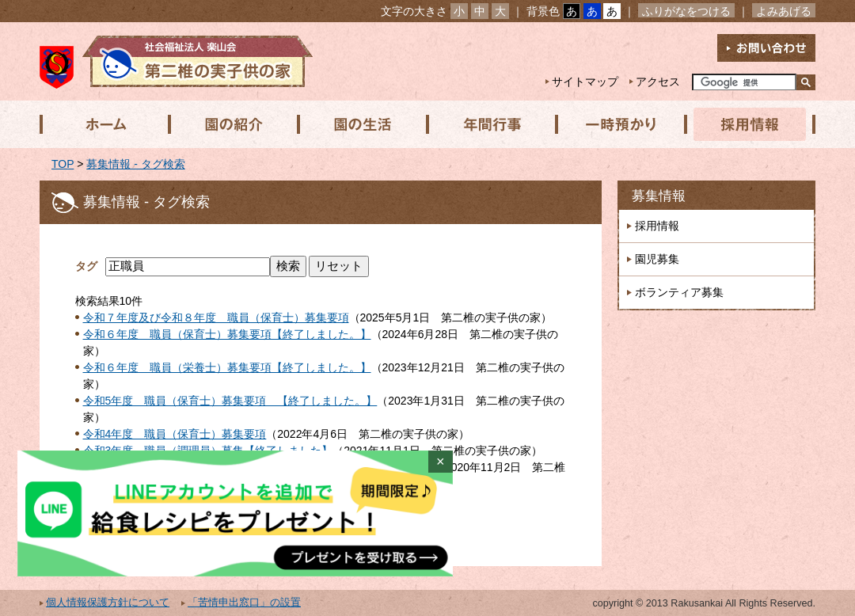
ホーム (104, 124)
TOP (63, 164)
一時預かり (617, 124)
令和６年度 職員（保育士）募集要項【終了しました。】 (227, 334)
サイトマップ (585, 82)
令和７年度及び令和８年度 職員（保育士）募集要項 (216, 318)
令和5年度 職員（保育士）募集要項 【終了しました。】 (230, 401)
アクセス (658, 82)
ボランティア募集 (679, 292)
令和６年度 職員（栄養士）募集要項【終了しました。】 (227, 367)
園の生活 (360, 124)
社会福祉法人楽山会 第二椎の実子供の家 (176, 61)
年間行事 (488, 124)
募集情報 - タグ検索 (135, 164)
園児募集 (657, 259)
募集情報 (659, 196)
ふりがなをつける (686, 11)
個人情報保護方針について (108, 603)
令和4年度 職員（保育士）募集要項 (175, 434)
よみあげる (784, 11)
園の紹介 (232, 124)
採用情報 (745, 124)
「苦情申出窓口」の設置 (244, 603)
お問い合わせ (766, 48)
